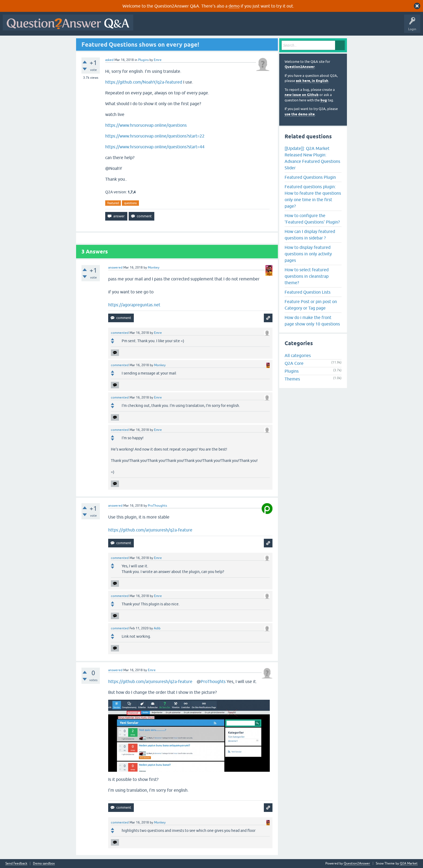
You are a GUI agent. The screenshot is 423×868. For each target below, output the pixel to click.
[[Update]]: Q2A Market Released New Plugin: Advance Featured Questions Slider (312, 158)
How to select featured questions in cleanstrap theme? (307, 276)
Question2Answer (300, 67)
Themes (292, 379)
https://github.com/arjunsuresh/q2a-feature (150, 530)
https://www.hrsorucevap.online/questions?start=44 (155, 147)
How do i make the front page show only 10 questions (312, 321)
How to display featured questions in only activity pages (308, 254)
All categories (298, 355)
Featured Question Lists (308, 292)
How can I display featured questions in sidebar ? (310, 235)
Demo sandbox (44, 864)
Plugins (143, 60)
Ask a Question (266, 26)
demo (234, 6)
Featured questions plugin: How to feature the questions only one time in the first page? (313, 196)
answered (115, 267)
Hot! (186, 26)
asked (109, 60)
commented (120, 333)
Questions (167, 26)
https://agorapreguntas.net (134, 305)
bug (324, 100)
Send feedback (16, 864)
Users (244, 26)
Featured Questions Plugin (310, 177)
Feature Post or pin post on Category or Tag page (311, 305)
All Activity (145, 26)
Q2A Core (294, 363)
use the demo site (300, 114)
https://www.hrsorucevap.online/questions (146, 125)
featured (113, 203)
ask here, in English (312, 81)
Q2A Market (409, 863)
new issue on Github (302, 95)
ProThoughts (213, 681)
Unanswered (206, 26)
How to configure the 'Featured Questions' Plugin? (312, 219)
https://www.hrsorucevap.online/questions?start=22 (155, 136)
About (302, 26)
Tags (227, 26)
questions (130, 203)
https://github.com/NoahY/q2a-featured (144, 82)
